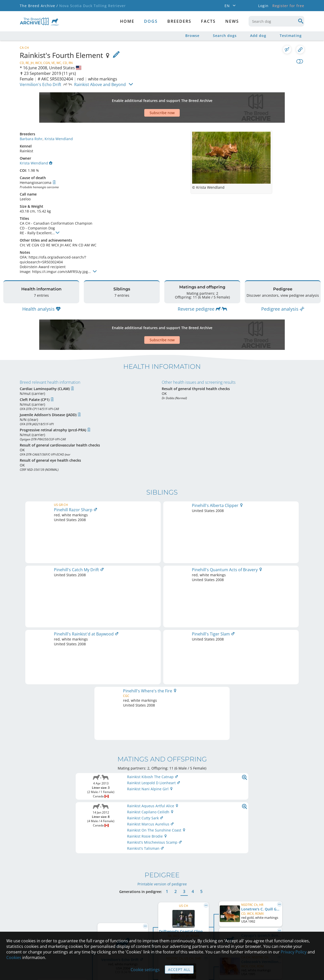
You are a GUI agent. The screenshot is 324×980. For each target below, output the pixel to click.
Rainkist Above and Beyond (100, 84)
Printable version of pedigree (162, 658)
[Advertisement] (143, 99)
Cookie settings (145, 970)
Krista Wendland (59, 121)
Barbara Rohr (31, 121)
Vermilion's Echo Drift (40, 84)
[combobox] (276, 21)
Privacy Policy (294, 952)
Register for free (288, 6)
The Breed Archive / (39, 6)
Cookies (14, 957)
